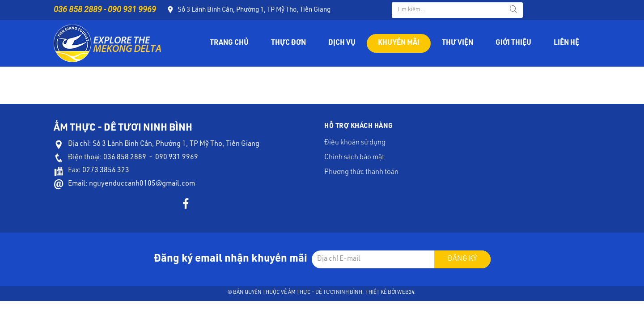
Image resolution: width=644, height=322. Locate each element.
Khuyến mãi (399, 43)
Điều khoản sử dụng (355, 143)
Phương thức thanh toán (361, 173)
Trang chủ (229, 43)
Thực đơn (288, 43)
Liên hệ (566, 43)
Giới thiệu (513, 43)
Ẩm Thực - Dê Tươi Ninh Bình (325, 292)
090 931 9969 (132, 9)
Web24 (406, 292)
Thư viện (458, 43)
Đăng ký (462, 259)
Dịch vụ (342, 43)
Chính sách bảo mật (354, 158)
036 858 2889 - (81, 9)
